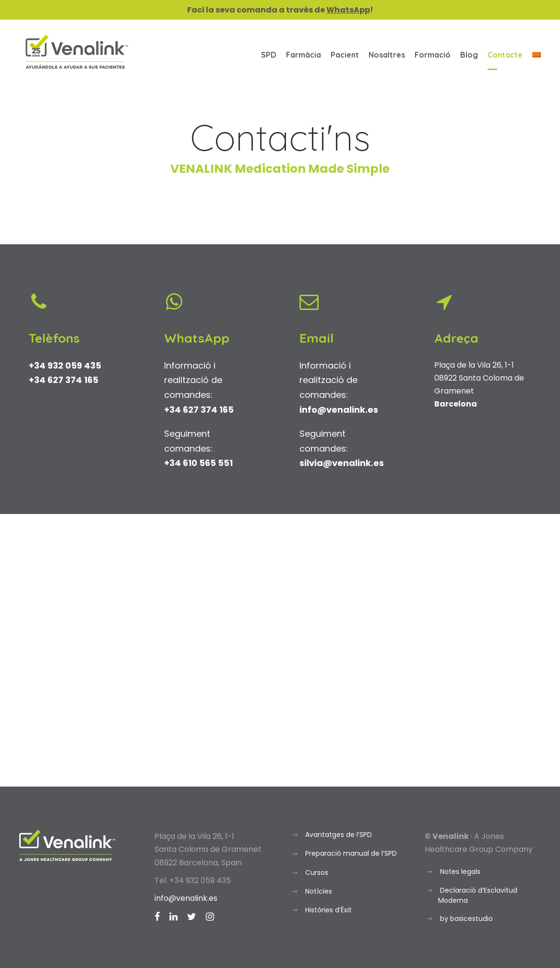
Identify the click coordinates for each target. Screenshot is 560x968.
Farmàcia (304, 55)
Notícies (319, 891)
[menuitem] (536, 59)
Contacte (505, 55)
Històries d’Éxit (328, 910)
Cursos (317, 872)
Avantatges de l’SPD (339, 835)
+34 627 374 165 (64, 380)
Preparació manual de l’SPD (351, 853)
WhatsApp (348, 10)
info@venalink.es (186, 898)
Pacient (345, 55)
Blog (469, 55)
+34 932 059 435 (65, 365)
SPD (269, 55)
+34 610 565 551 (198, 463)
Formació (433, 55)
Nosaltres (387, 55)
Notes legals (460, 872)
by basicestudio (466, 919)
